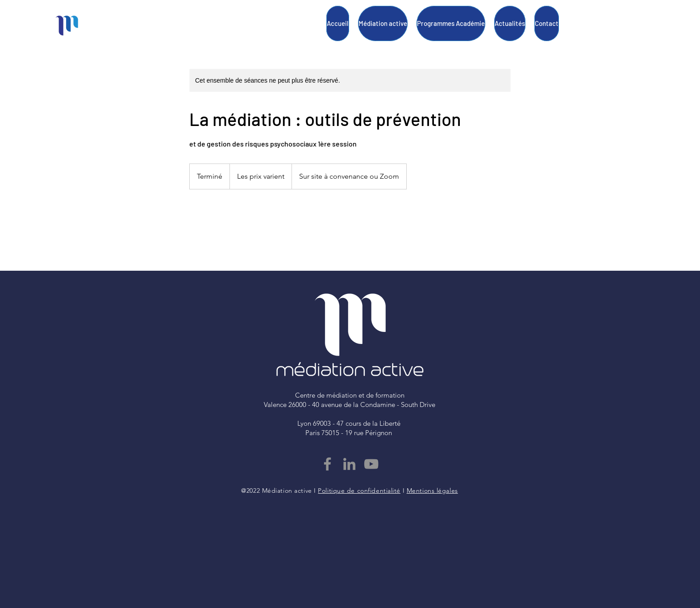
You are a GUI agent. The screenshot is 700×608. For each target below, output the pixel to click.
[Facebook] (327, 464)
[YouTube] (371, 464)
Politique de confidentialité (359, 491)
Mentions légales (432, 491)
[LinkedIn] (349, 464)
